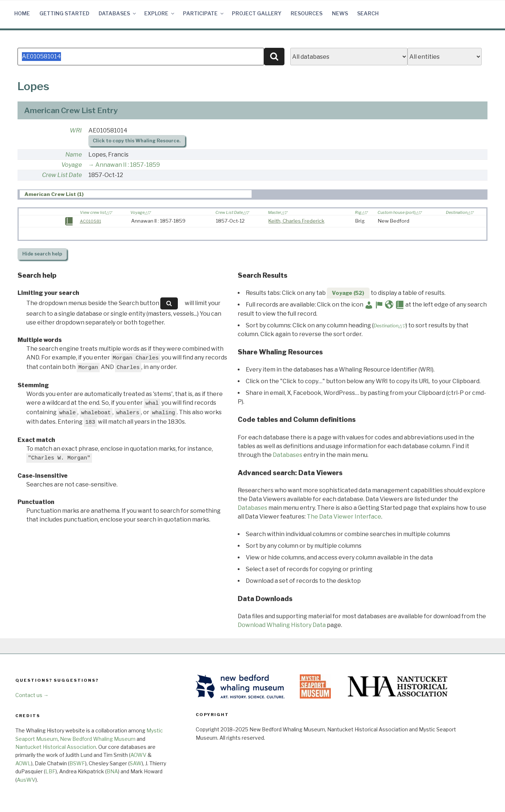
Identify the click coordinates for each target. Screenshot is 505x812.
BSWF (77, 763)
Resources (307, 13)
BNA (112, 771)
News (340, 13)
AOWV (138, 755)
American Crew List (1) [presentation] (54, 194)
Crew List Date (62, 175)
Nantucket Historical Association (56, 747)
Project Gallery (257, 13)
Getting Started (64, 13)
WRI (76, 130)
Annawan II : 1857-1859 (128, 165)
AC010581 (91, 221)
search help (42, 254)
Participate (204, 13)
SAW (136, 763)
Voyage (72, 165)
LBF (50, 771)
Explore (160, 13)
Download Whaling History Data (282, 625)
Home (22, 13)
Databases (118, 13)
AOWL (23, 763)
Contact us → (32, 695)
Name (74, 155)
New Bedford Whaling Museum (98, 739)
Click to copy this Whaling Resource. (137, 141)
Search (368, 13)
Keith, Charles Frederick (296, 221)
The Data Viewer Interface (344, 517)
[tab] (136, 194)
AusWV (26, 780)
